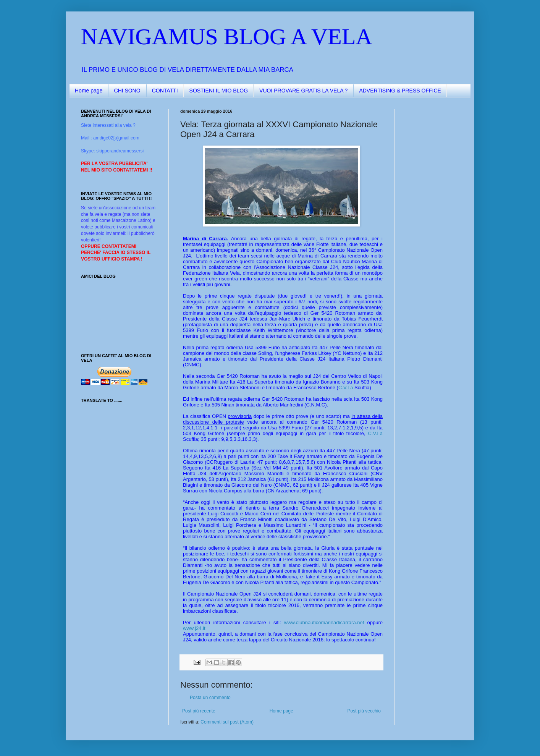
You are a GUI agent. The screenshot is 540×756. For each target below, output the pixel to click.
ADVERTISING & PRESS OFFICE (400, 91)
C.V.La (346, 388)
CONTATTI (165, 91)
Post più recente (199, 711)
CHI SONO (127, 91)
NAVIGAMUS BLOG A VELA (227, 37)
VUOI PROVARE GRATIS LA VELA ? (303, 91)
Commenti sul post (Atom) (227, 722)
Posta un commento (210, 698)
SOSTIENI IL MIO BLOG (219, 91)
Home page (89, 91)
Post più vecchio (364, 711)
